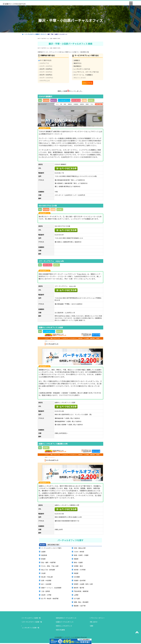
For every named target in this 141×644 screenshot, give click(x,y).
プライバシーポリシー (97, 618)
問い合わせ (94, 622)
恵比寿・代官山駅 (47, 577)
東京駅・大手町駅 (80, 570)
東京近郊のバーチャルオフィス (66, 618)
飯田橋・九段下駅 (80, 606)
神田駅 (76, 573)
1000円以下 (44, 63)
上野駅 (76, 595)
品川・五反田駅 (46, 584)
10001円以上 (44, 80)
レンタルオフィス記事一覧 (31, 628)
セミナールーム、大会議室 (83, 75)
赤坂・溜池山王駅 (80, 548)
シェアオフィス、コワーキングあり (86, 72)
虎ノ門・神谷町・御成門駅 (50, 598)
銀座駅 (76, 559)
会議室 (76, 60)
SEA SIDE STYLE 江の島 (77, 230)
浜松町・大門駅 (46, 595)
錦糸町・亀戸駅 (79, 588)
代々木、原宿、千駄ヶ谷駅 (50, 566)
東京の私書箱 (60, 630)
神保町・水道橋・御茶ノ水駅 (83, 584)
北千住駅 (77, 598)
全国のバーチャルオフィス (65, 622)
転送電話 (77, 66)
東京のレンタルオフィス (64, 626)
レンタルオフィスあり (81, 69)
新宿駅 (43, 559)
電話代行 (77, 63)
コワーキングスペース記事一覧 (32, 622)
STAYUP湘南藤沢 (77, 168)
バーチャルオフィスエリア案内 (51, 548)
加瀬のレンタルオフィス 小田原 (77, 406)
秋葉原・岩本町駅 (80, 580)
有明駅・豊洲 (78, 566)
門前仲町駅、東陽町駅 (81, 591)
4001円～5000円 (45, 75)
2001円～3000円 (45, 69)
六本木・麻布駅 (79, 552)
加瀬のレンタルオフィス (77, 509)
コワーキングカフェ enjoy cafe (77, 290)
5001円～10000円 (46, 78)
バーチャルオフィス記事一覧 (31, 618)
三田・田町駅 (46, 591)
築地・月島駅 (78, 562)
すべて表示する (45, 60)
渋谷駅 (43, 573)
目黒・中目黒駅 (46, 580)
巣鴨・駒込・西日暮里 (81, 602)
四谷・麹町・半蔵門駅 (48, 562)
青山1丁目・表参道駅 (48, 570)
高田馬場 (44, 555)
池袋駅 (43, 552)
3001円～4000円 (45, 72)
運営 (92, 626)
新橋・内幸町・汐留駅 (81, 555)
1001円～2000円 (45, 66)
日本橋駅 (77, 577)
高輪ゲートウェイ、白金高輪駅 (51, 588)
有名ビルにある (79, 78)
